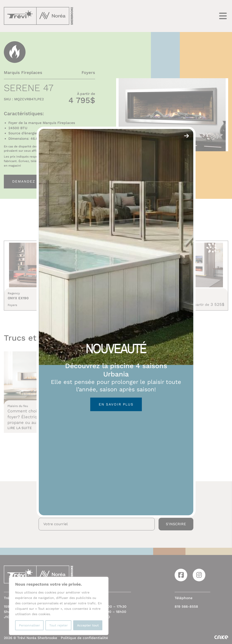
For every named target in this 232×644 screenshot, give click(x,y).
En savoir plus (116, 404)
